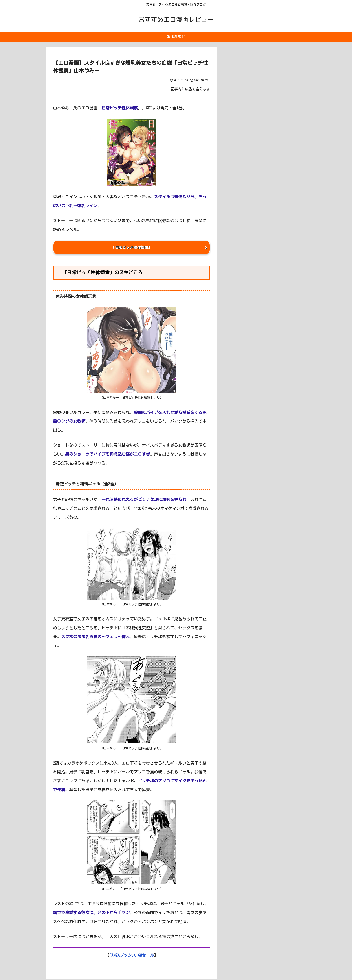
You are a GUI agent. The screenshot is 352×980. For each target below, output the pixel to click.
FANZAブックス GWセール (132, 956)
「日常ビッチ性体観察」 (132, 248)
